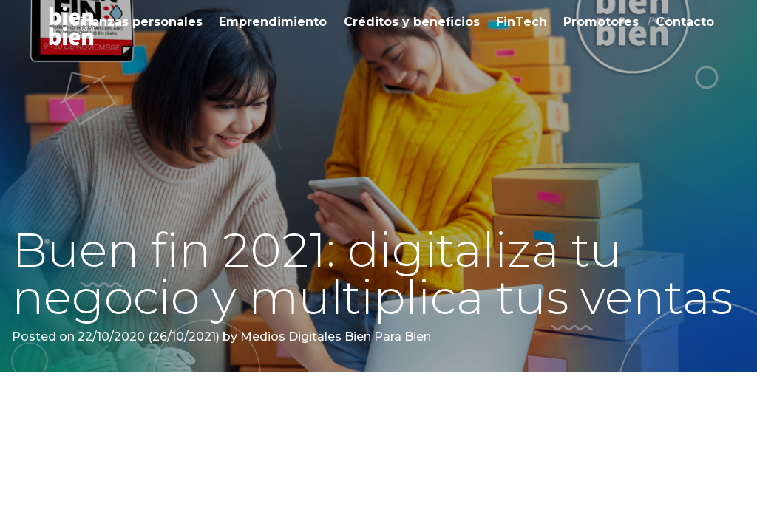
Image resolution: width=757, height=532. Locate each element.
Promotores (601, 22)
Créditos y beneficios (412, 22)
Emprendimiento (273, 22)
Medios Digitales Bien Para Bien (334, 337)
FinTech (522, 22)
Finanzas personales (138, 22)
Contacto (685, 22)
